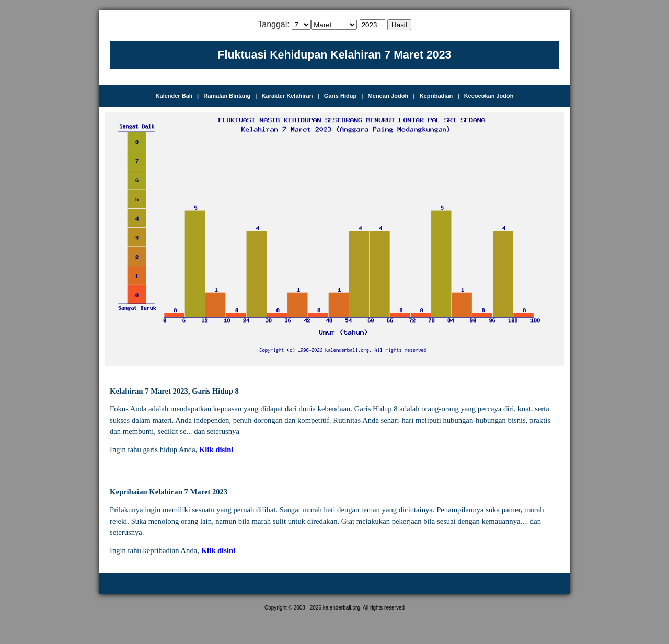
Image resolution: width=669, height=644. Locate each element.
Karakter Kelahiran (287, 96)
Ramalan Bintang (227, 96)
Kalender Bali (174, 96)
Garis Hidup (340, 96)
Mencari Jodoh (388, 96)
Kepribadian (436, 96)
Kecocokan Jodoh (489, 96)
